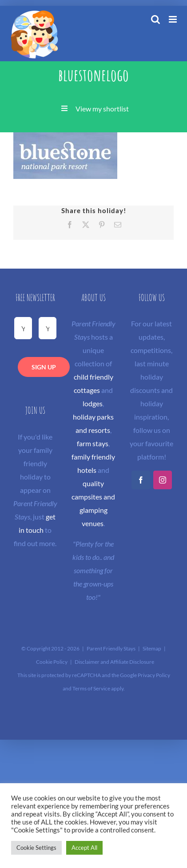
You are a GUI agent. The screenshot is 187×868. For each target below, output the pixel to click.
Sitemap (152, 648)
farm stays (93, 443)
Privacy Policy (154, 675)
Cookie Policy (52, 662)
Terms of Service (91, 688)
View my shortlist (102, 109)
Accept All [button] (84, 848)
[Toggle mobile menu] (173, 19)
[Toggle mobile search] (155, 19)
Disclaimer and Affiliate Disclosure (114, 662)
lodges (93, 403)
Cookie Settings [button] (36, 848)
